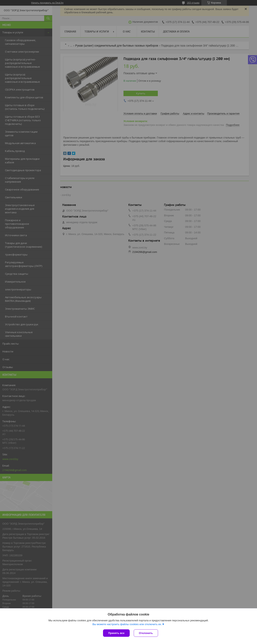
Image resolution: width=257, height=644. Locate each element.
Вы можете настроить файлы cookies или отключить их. (127, 624)
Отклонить (146, 633)
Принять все (116, 633)
